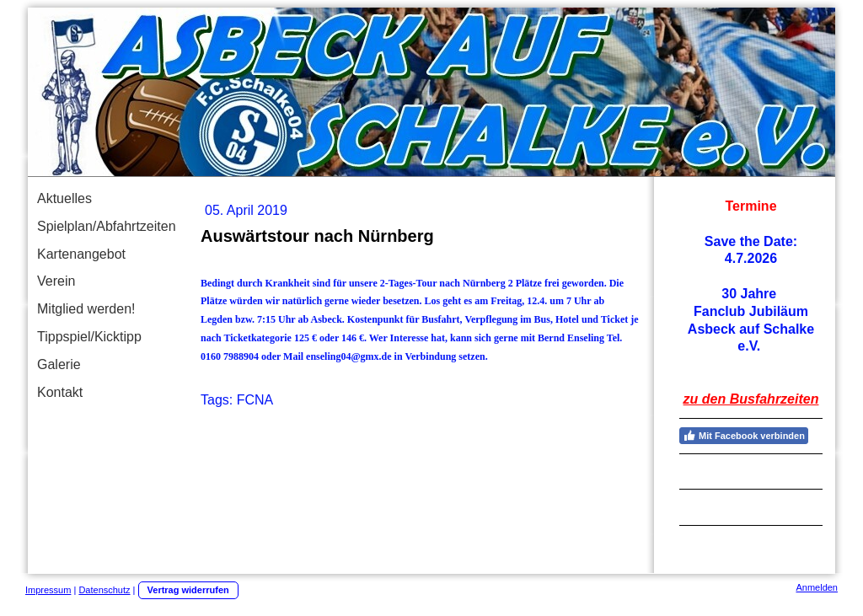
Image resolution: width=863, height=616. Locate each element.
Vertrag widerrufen (188, 590)
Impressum (48, 590)
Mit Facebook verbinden (744, 436)
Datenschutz (104, 590)
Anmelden (817, 587)
